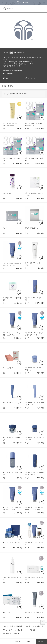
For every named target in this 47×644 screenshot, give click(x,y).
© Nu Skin (6, 626)
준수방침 (27, 626)
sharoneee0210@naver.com (13, 71)
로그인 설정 (32, 630)
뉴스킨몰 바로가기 (20, 630)
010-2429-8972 (8, 73)
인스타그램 (32, 78)
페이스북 (9, 78)
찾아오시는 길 (18, 634)
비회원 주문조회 (8, 630)
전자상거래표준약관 (38, 626)
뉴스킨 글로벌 (7, 634)
